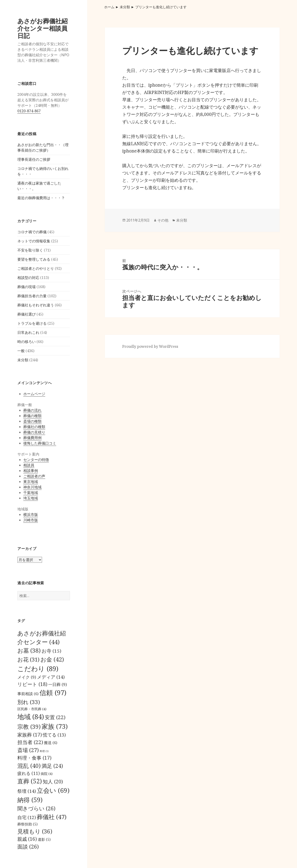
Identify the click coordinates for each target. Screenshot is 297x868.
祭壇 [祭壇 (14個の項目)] (27, 791)
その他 (163, 220)
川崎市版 (31, 520)
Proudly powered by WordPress (150, 346)
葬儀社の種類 (34, 427)
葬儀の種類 (32, 416)
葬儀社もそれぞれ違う (36, 305)
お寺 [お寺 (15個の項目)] (51, 651)
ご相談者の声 (34, 476)
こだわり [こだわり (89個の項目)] (38, 668)
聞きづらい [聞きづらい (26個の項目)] (36, 808)
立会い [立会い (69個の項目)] (53, 790)
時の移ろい (27, 342)
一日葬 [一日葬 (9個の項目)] (58, 684)
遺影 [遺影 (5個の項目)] (44, 839)
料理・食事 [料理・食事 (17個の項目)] (34, 758)
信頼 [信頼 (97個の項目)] (53, 693)
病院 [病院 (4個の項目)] (47, 774)
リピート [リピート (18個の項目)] (32, 684)
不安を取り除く (30, 250)
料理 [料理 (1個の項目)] (44, 751)
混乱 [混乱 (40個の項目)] (29, 766)
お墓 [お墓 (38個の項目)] (29, 650)
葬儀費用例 (32, 438)
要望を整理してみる (34, 259)
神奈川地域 (32, 487)
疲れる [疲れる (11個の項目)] (29, 773)
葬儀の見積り (34, 432)
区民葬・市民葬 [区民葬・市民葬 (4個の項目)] (32, 709)
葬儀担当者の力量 (32, 296)
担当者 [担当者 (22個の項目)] (30, 742)
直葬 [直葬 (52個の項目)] (30, 781)
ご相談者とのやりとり (36, 268)
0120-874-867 (29, 111)
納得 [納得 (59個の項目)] (30, 800)
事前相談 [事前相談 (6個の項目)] (28, 694)
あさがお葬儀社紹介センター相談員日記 (42, 28)
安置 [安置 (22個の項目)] (55, 717)
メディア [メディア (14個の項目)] (51, 677)
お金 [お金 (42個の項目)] (52, 659)
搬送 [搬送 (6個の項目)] (51, 743)
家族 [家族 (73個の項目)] (55, 726)
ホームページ (34, 394)
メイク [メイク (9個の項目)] (27, 677)
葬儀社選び (27, 314)
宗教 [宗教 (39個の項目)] (29, 726)
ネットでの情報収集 (34, 241)
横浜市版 (31, 514)
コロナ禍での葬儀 (32, 232)
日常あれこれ (28, 332)
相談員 (29, 465)
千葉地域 (31, 493)
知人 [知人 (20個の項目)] (53, 781)
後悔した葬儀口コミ (40, 443)
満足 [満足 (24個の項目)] (52, 766)
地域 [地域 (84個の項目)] (31, 717)
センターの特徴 (36, 460)
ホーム (109, 7)
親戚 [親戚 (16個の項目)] (27, 839)
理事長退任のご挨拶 (34, 159)
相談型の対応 (28, 278)
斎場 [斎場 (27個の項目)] (28, 750)
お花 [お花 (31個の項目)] (28, 659)
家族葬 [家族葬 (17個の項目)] (30, 735)
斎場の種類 (32, 421)
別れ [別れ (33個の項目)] (29, 702)
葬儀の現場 (27, 287)
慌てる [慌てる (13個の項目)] (54, 735)
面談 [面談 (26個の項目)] (28, 847)
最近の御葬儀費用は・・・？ (41, 198)
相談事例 (31, 471)
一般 (21, 351)
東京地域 (31, 482)
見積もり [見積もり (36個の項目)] (35, 831)
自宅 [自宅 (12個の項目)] (27, 817)
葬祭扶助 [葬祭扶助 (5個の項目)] (27, 824)
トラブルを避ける (32, 323)
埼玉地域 (31, 498)
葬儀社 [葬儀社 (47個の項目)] (52, 817)
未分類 (23, 360)
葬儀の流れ (32, 410)
